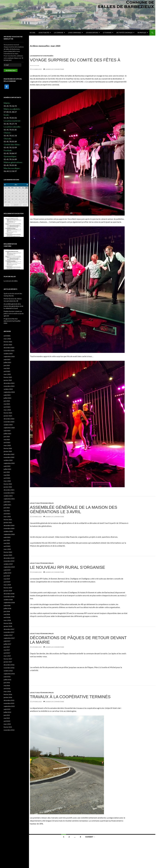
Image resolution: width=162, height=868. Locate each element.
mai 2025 (7, 368)
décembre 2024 (9, 383)
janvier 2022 (8, 487)
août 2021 (7, 502)
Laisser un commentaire (55, 69)
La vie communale (75, 33)
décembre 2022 (9, 454)
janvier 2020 (8, 555)
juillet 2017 (7, 644)
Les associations (92, 33)
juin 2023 (7, 437)
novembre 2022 (9, 457)
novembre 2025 (9, 351)
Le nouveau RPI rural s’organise (67, 567)
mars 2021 (7, 517)
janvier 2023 (8, 451)
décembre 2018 (9, 594)
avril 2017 (7, 653)
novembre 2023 (9, 422)
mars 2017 (7, 656)
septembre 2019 (9, 567)
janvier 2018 (8, 626)
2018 (7, 205)
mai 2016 (7, 686)
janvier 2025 (8, 380)
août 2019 (7, 570)
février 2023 (8, 448)
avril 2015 (7, 721)
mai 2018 (7, 614)
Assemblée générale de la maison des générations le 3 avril (74, 510)
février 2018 (8, 623)
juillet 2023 (7, 434)
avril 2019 (7, 582)
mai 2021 (7, 511)
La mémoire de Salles (11, 281)
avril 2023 (7, 442)
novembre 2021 (9, 493)
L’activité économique (124, 33)
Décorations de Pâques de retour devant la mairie (78, 640)
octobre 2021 (8, 496)
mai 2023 (7, 439)
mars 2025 (7, 374)
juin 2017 (7, 647)
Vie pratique (142, 33)
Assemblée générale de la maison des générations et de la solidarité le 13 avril (13, 306)
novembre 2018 (9, 597)
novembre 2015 (9, 703)
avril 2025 (7, 371)
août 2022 (7, 466)
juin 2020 (7, 540)
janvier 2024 (8, 416)
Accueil (33, 33)
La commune (59, 33)
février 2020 (8, 552)
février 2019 (8, 588)
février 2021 (8, 520)
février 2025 (8, 377)
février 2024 (8, 413)
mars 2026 (7, 339)
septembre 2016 (9, 674)
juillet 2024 (7, 398)
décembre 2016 (9, 665)
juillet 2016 (7, 680)
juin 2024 (7, 401)
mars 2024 (7, 410)
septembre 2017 (9, 638)
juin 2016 (7, 683)
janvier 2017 (8, 662)
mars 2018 (7, 620)
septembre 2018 (9, 603)
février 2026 (8, 342)
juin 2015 (7, 715)
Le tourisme (107, 33)
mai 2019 (7, 579)
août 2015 (7, 709)
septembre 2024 (9, 392)
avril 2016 (7, 688)
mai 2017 (7, 650)
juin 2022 (7, 472)
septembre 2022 (9, 463)
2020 (25, 205)
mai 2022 (7, 475)
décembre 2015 (9, 700)
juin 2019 (7, 576)
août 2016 (7, 677)
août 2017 (7, 641)
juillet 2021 (7, 505)
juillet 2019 (7, 573)
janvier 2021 (8, 522)
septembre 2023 (9, 428)
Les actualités (44, 33)
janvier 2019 (8, 591)
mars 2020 (7, 549)
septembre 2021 (9, 499)
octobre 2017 (8, 635)
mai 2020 (7, 543)
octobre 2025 (8, 354)
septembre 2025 (9, 356)
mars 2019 (7, 585)
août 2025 (7, 359)
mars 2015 (7, 724)
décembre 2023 (9, 419)
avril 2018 (7, 617)
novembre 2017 (9, 632)
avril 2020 (7, 546)
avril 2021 (7, 514)
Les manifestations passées (42, 56)
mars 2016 (7, 691)
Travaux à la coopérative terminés (70, 697)
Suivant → (90, 837)
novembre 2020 (9, 528)
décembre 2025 (9, 348)
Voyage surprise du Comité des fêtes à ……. (75, 62)
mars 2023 (7, 445)
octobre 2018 (8, 600)
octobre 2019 (8, 564)
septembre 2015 (9, 706)
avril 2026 (7, 336)
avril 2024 (7, 407)
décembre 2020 (9, 525)
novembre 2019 (9, 561)
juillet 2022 (7, 469)
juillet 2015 (7, 712)
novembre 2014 (9, 730)
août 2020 (7, 537)
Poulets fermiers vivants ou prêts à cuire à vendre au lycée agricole (14, 314)
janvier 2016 (8, 697)
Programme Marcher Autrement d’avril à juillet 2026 (12, 321)
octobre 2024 (8, 389)
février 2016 (8, 694)
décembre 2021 (9, 490)
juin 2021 (7, 508)
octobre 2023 (8, 425)
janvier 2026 (8, 345)
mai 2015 (7, 718)
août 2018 (7, 605)
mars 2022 (7, 481)
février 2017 (8, 659)
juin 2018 (7, 611)
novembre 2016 (9, 668)
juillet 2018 (7, 608)
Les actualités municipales (42, 503)
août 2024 (7, 395)
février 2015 (8, 727)
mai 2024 (7, 404)
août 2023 (7, 431)
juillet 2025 (7, 362)
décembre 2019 (9, 558)
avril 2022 (7, 478)
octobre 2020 (8, 531)
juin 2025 (7, 365)
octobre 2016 (8, 671)
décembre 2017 (9, 629)
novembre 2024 (9, 386)
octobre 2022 (8, 460)
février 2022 (8, 484)
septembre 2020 (9, 534)
